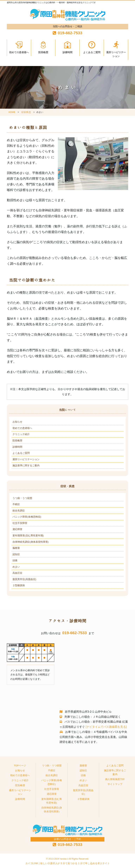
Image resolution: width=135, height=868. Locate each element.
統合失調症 (19, 511)
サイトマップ (115, 784)
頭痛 (15, 560)
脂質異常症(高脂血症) (24, 579)
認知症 (16, 554)
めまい (16, 567)
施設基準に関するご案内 (26, 466)
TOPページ (20, 766)
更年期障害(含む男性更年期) (28, 536)
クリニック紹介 (21, 434)
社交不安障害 (20, 523)
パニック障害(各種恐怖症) (27, 517)
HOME (12, 112)
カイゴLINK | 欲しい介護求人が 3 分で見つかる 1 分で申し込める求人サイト (67, 863)
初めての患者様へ (19, 52)
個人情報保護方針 (115, 779)
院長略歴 (43, 52)
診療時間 (67, 52)
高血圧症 (17, 573)
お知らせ (17, 422)
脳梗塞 (16, 548)
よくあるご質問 (92, 52)
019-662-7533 (74, 633)
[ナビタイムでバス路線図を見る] (106, 727)
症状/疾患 (26, 112)
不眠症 (16, 504)
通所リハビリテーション (116, 54)
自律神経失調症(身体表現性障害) (30, 542)
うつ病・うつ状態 (22, 498)
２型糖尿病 (19, 585)
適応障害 (17, 529)
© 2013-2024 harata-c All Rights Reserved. (67, 859)
